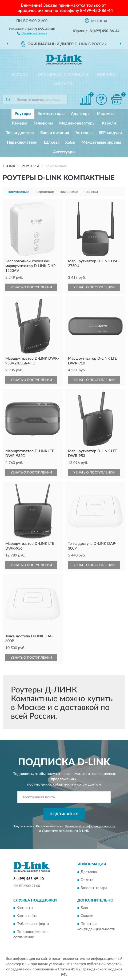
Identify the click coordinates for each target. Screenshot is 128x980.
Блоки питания (55, 133)
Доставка (89, 872)
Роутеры (23, 114)
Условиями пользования (60, 831)
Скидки (87, 916)
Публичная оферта (33, 924)
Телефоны (43, 123)
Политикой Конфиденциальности (90, 826)
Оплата (87, 880)
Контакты (64, 84)
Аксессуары (64, 152)
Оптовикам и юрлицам (63, 75)
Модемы (105, 114)
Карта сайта (27, 916)
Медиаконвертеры (77, 123)
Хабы (70, 142)
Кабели (109, 123)
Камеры (20, 123)
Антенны (84, 133)
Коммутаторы (51, 114)
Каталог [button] (20, 75)
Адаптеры (81, 114)
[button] (32, 33)
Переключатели (22, 142)
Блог (85, 908)
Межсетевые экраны (101, 142)
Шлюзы (51, 142)
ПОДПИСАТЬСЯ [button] (64, 814)
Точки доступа (20, 133)
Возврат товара (94, 888)
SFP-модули (110, 133)
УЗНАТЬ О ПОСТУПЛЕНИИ (31, 287)
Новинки (107, 75)
